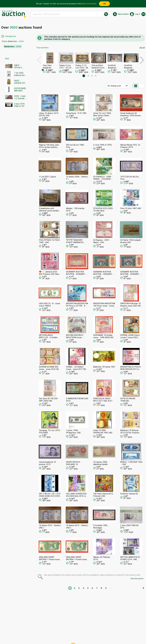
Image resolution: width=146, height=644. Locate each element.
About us (63, 636)
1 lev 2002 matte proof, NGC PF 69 (19, 74)
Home (52, 632)
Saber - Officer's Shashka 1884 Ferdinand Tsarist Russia (19, 66)
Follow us (89, 636)
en (143, 14)
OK (104, 4)
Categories (11, 36)
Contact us (75, 636)
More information (89, 4)
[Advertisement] (14, 157)
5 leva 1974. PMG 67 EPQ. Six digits (20, 105)
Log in (138, 14)
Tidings (53, 636)
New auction (123, 14)
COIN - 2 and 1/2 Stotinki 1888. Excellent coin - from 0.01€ (20, 97)
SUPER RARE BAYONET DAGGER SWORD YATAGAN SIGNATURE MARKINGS (20, 90)
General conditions (86, 632)
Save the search (137, 579)
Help (73, 632)
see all (142, 48)
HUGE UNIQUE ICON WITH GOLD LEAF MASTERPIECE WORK (20, 82)
